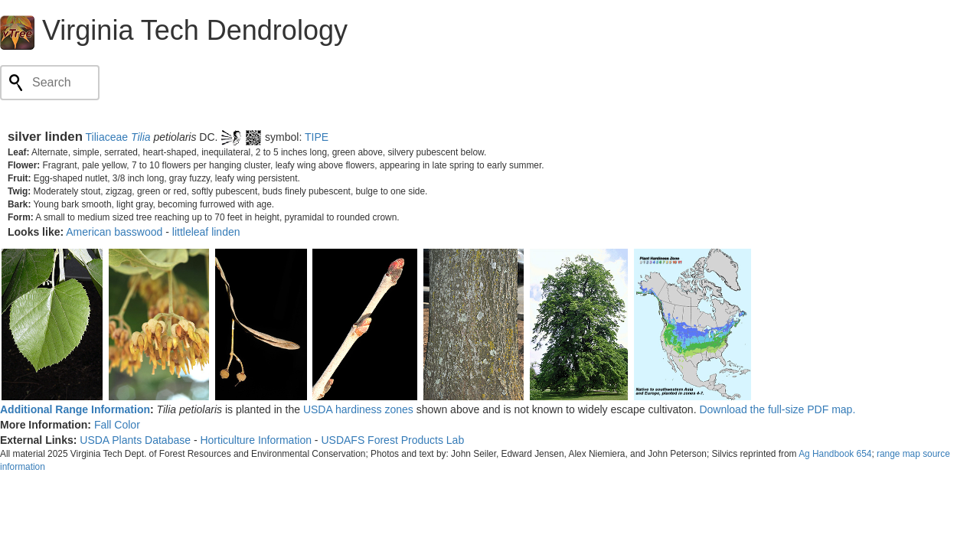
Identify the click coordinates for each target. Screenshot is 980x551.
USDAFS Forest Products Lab (392, 440)
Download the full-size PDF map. (777, 409)
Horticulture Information (256, 440)
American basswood (114, 232)
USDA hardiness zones (358, 409)
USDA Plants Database (135, 440)
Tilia (141, 137)
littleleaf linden (206, 232)
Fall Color (117, 425)
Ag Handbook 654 (835, 454)
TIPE (317, 137)
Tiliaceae (107, 137)
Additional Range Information (75, 409)
